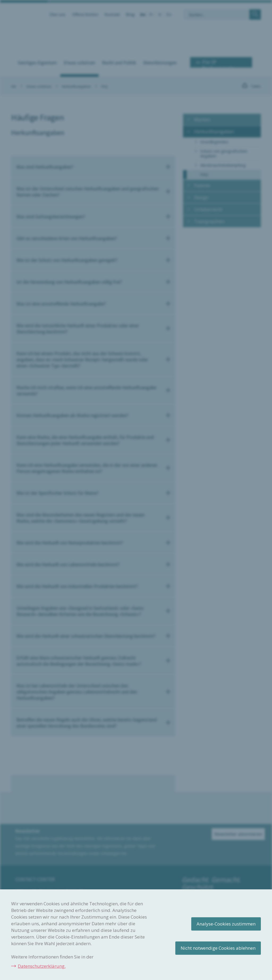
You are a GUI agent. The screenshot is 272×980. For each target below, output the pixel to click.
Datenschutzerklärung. (42, 966)
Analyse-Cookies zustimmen (226, 924)
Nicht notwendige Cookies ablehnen (218, 948)
